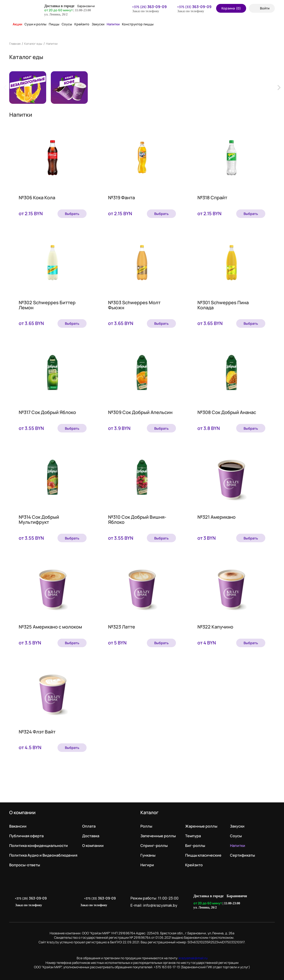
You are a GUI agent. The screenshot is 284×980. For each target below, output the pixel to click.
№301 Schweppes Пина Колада (223, 306)
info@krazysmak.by (165, 902)
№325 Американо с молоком (50, 626)
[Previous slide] (5, 88)
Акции (16, 24)
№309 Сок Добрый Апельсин (140, 412)
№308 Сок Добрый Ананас (227, 412)
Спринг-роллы (154, 842)
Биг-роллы (195, 842)
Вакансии (18, 823)
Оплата (89, 823)
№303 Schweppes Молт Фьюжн (134, 306)
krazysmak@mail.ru (193, 955)
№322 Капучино (215, 626)
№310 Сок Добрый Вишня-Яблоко (137, 519)
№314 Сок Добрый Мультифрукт (39, 519)
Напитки (113, 24)
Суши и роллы (35, 24)
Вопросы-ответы (25, 862)
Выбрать (70, 213)
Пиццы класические (203, 852)
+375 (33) (191, 7)
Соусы (67, 24)
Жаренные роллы (201, 823)
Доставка (91, 833)
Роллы (146, 823)
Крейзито (82, 24)
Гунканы (148, 852)
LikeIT (270, 899)
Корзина (231, 8)
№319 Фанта (121, 199)
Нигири (147, 862)
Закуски (98, 24)
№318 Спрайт (212, 199)
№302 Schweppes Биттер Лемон (47, 306)
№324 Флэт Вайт (37, 730)
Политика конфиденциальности (39, 842)
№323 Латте (122, 626)
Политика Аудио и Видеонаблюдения (43, 852)
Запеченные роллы (158, 833)
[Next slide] (279, 88)
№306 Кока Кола (37, 199)
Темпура (193, 833)
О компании (93, 842)
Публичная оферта (26, 833)
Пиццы (54, 24)
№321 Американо (216, 517)
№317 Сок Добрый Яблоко (47, 412)
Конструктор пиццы (138, 24)
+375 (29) (147, 7)
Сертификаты (242, 852)
